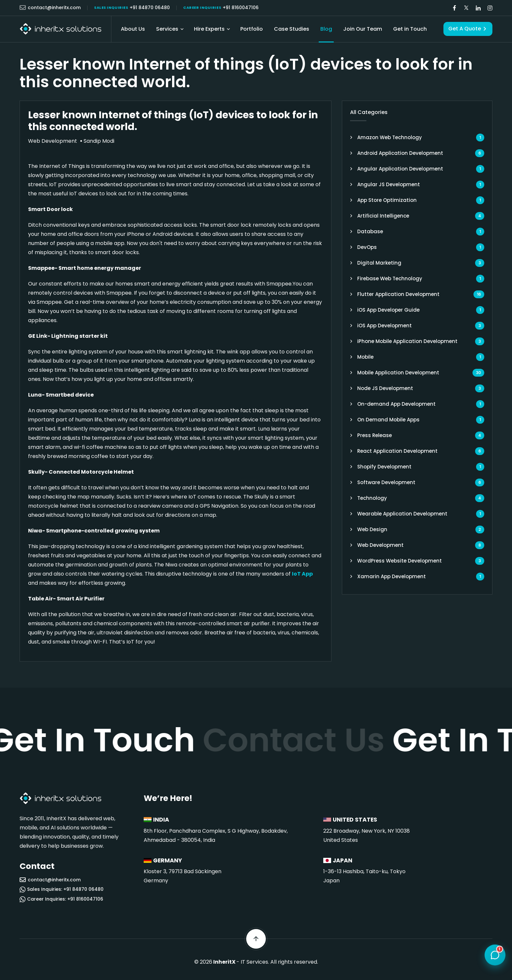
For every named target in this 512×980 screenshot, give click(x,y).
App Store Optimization (387, 200)
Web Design (372, 529)
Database (370, 231)
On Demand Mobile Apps (388, 420)
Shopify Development (384, 467)
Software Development (386, 482)
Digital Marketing (379, 263)
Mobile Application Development (398, 373)
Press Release (375, 435)
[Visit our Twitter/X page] (466, 8)
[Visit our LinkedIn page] (478, 8)
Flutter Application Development (398, 294)
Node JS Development (385, 388)
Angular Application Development (400, 169)
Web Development (380, 545)
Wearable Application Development (402, 514)
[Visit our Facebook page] (455, 8)
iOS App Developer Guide (388, 310)
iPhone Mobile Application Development (407, 341)
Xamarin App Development (392, 576)
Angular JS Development (389, 184)
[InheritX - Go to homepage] (60, 29)
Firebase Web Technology (390, 278)
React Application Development (397, 451)
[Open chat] (495, 954)
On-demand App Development (396, 404)
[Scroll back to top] (256, 939)
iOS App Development (384, 326)
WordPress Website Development (400, 561)
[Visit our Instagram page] (490, 8)
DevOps (367, 247)
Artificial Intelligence (383, 216)
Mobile (365, 357)
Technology (372, 498)
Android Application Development (400, 153)
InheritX (224, 962)
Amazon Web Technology (390, 137)
